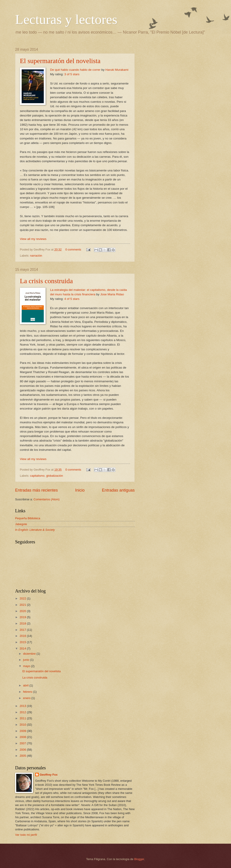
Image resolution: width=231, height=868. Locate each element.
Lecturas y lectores (66, 19)
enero (27, 698)
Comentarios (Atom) (47, 499)
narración (36, 256)
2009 (23, 731)
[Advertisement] (178, 76)
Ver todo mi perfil (26, 835)
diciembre (30, 654)
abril (26, 685)
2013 (23, 706)
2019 (23, 617)
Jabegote (21, 524)
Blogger (139, 859)
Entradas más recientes (36, 490)
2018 (23, 623)
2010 (23, 725)
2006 (23, 750)
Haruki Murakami (117, 70)
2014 (23, 648)
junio (27, 660)
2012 (23, 712)
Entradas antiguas (118, 490)
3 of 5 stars (72, 74)
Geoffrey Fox (49, 775)
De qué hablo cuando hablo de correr (75, 70)
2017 (23, 630)
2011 (23, 718)
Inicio (80, 490)
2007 (23, 743)
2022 (23, 598)
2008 (23, 737)
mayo (27, 666)
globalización (55, 476)
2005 (23, 756)
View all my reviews (33, 239)
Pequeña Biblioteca (28, 518)
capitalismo (37, 476)
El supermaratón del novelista (60, 61)
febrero (28, 692)
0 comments (73, 249)
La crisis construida (46, 281)
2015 (23, 642)
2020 (23, 611)
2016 (23, 636)
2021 (23, 605)
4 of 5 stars (72, 299)
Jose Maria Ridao (112, 294)
